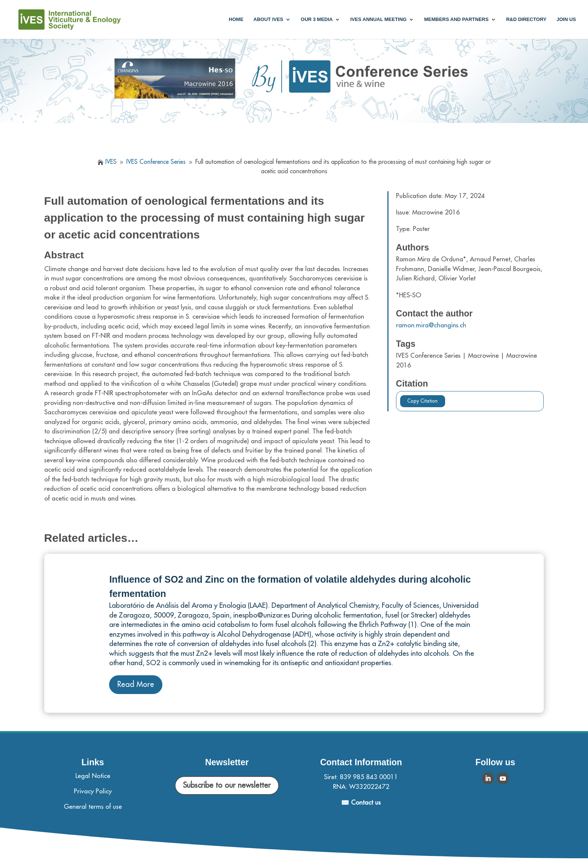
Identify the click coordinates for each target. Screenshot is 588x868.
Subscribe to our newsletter (227, 785)
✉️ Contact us (361, 803)
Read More (136, 684)
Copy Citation (422, 401)
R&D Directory (526, 19)
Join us (566, 19)
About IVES (268, 19)
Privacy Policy (93, 791)
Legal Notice (93, 776)
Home (236, 19)
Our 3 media (317, 19)
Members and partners (456, 19)
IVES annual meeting (378, 19)
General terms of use (93, 807)
